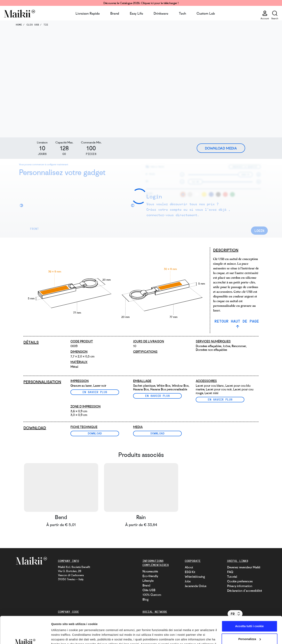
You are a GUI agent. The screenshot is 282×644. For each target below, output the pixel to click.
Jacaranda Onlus (196, 586)
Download (95, 433)
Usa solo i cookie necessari (249, 629)
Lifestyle (148, 581)
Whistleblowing (195, 577)
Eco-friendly (150, 576)
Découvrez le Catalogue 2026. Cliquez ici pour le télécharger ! (141, 3)
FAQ (230, 572)
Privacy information (240, 586)
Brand (115, 13)
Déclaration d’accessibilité (245, 591)
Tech (182, 13)
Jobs (188, 581)
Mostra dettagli (62, 636)
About (189, 567)
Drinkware (161, 13)
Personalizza (250, 616)
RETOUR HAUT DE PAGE (237, 321)
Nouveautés (150, 571)
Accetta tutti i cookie (250, 603)
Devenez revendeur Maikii (244, 567)
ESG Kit (190, 572)
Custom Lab (206, 13)
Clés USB (149, 590)
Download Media (221, 148)
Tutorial (232, 577)
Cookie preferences (240, 581)
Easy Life (136, 13)
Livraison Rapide (88, 13)
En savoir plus (95, 392)
